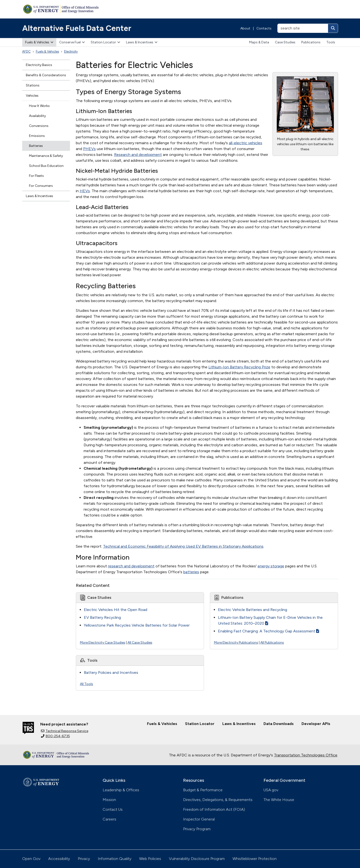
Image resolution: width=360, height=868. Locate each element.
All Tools (87, 684)
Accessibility (59, 859)
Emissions (37, 136)
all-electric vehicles (246, 143)
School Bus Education (46, 166)
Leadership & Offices (121, 790)
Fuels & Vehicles (39, 42)
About (245, 28)
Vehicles (32, 96)
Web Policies (150, 859)
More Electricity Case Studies (103, 643)
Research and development (138, 155)
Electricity (71, 52)
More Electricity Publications (236, 643)
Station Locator (105, 42)
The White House (279, 800)
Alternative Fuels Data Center (77, 28)
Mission (109, 800)
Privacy (84, 859)
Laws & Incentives (142, 42)
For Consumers (41, 186)
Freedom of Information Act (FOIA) (214, 809)
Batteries (36, 146)
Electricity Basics (39, 65)
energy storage (271, 566)
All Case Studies (140, 643)
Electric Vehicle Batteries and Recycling (253, 610)
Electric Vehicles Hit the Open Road (116, 610)
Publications (311, 42)
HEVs (85, 191)
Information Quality (115, 859)
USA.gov (271, 790)
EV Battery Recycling (102, 617)
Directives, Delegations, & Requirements (218, 800)
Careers (109, 819)
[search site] (303, 28)
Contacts (264, 28)
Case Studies (285, 42)
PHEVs (89, 149)
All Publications (272, 643)
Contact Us (113, 809)
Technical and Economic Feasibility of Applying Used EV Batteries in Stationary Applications (183, 546)
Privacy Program (197, 829)
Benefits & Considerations (46, 75)
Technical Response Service (65, 731)
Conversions (39, 126)
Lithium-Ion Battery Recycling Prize (239, 367)
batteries (191, 572)
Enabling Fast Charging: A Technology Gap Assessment (268, 631)
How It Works (39, 106)
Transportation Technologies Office (306, 755)
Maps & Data (259, 42)
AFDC (26, 52)
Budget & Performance (203, 790)
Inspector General (199, 819)
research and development (131, 566)
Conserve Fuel (72, 42)
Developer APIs (316, 724)
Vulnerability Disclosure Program (197, 859)
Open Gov (31, 859)
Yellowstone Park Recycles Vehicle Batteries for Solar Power (137, 625)
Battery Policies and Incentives (111, 672)
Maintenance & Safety (46, 156)
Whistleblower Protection (255, 859)
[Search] (333, 28)
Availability (37, 116)
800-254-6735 (55, 736)
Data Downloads (279, 724)
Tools (331, 42)
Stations (33, 85)
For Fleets (36, 176)
